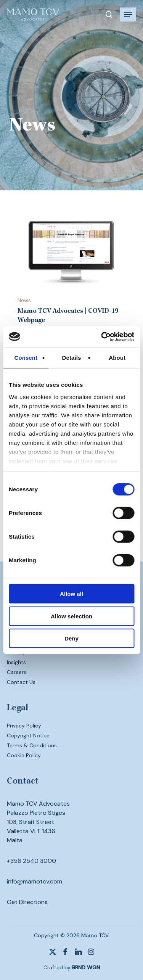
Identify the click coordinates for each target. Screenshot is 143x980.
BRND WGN (86, 967)
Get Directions (27, 902)
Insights (16, 662)
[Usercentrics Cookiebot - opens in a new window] (102, 336)
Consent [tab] (26, 358)
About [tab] (117, 358)
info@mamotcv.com (35, 881)
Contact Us (21, 682)
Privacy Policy (24, 726)
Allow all (71, 594)
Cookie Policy (24, 755)
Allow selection (71, 616)
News (24, 300)
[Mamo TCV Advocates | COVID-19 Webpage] (72, 251)
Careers (17, 672)
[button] (128, 14)
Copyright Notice (28, 735)
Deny (71, 638)
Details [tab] (72, 358)
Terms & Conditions (32, 745)
